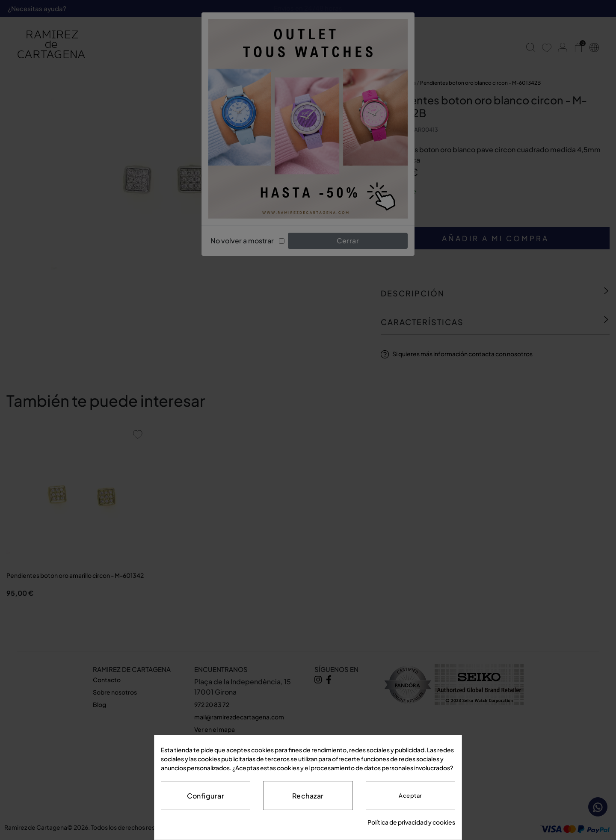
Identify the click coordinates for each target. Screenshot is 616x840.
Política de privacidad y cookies (411, 822)
